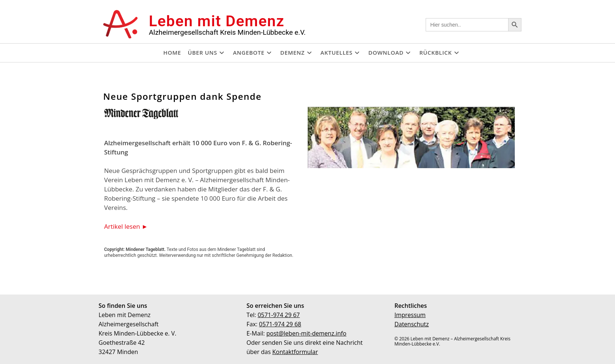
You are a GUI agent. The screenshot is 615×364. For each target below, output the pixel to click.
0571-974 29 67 (279, 315)
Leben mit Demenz (217, 21)
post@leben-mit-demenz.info (306, 333)
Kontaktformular (295, 352)
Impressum (410, 315)
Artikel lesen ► (126, 226)
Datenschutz (411, 324)
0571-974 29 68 (280, 324)
